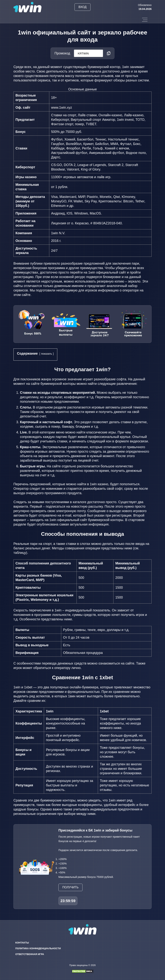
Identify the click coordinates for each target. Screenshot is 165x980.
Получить (70, 887)
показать (47, 354)
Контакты (22, 943)
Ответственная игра (30, 954)
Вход (82, 7)
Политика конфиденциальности (38, 948)
